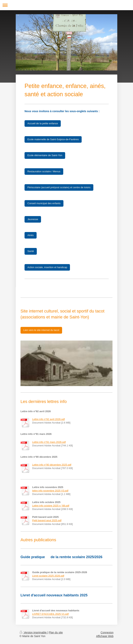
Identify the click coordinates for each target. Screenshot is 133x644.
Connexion (107, 632)
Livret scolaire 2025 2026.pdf (48, 576)
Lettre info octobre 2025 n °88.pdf (51, 506)
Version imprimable (33, 632)
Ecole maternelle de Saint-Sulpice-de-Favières (53, 139)
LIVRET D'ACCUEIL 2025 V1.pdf (50, 614)
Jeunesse (33, 219)
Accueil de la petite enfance (43, 123)
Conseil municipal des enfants (44, 203)
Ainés (31, 235)
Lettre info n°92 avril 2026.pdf (48, 419)
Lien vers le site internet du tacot (41, 330)
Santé (31, 251)
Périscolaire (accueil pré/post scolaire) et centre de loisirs (59, 187)
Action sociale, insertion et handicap (47, 267)
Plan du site (56, 632)
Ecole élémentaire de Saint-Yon (45, 155)
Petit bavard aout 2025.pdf (47, 520)
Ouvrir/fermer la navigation (66, 5)
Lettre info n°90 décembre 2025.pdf (52, 465)
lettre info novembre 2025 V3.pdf (50, 491)
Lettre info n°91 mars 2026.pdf (49, 442)
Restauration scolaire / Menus (44, 171)
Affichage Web (105, 636)
